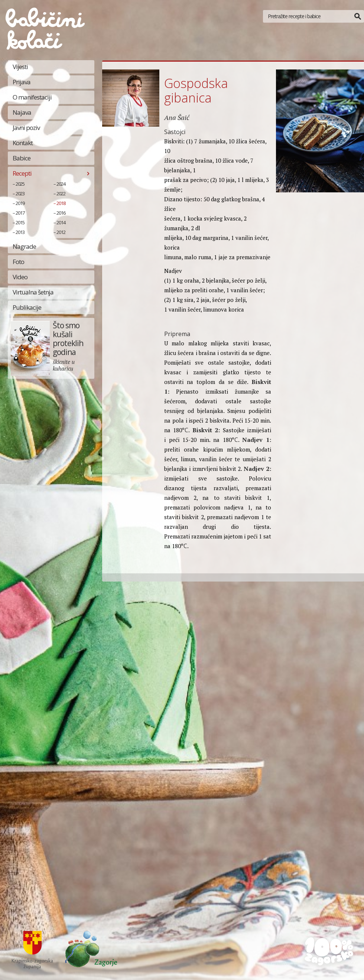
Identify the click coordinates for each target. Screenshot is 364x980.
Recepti (22, 173)
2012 (61, 232)
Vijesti (20, 67)
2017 (20, 213)
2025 (20, 184)
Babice (22, 158)
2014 (61, 222)
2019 (20, 203)
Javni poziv (26, 128)
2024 (61, 184)
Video (20, 277)
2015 (20, 222)
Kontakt (23, 143)
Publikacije (27, 307)
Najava (22, 112)
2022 (61, 193)
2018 (61, 203)
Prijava (22, 82)
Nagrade (24, 246)
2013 (20, 232)
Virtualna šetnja (33, 292)
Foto (18, 262)
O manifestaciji (32, 97)
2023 (20, 193)
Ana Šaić (177, 117)
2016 (61, 213)
